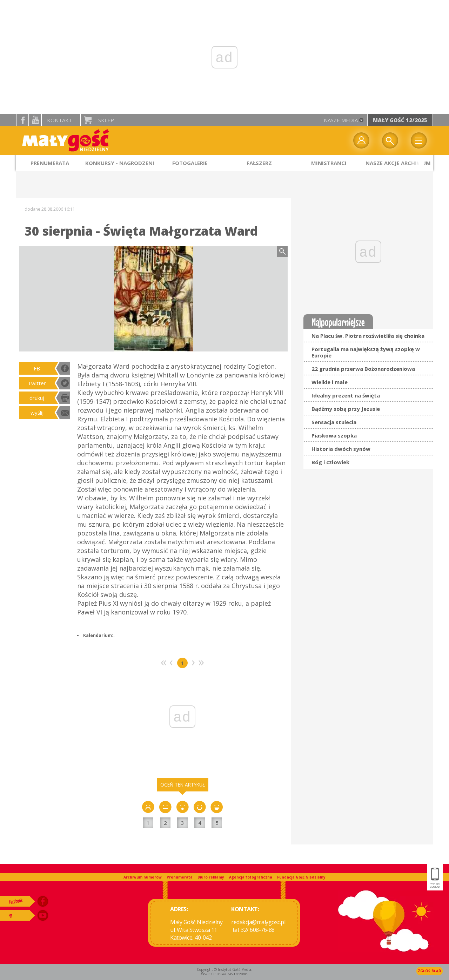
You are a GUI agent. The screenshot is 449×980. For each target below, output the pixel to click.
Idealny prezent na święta (346, 395)
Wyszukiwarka (390, 140)
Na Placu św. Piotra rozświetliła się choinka (368, 336)
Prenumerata (180, 877)
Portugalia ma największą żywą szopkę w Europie (366, 352)
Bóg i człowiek (330, 462)
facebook (22, 120)
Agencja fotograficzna (251, 877)
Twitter (37, 383)
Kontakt (60, 120)
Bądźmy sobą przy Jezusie (346, 409)
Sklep (106, 120)
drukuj (37, 398)
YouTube (35, 120)
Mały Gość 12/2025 (400, 120)
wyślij (37, 413)
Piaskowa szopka (334, 435)
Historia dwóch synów (341, 449)
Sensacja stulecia (334, 422)
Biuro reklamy (211, 877)
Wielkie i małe (330, 382)
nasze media (341, 120)
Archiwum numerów (143, 877)
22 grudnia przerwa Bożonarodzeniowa (363, 369)
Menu (419, 140)
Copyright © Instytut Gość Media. (224, 969)
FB (37, 368)
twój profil (361, 140)
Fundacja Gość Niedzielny (301, 877)
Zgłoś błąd (430, 971)
